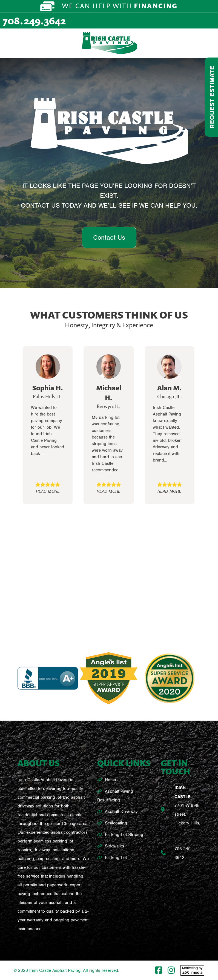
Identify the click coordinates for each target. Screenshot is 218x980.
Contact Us (109, 237)
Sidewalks (114, 846)
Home (110, 780)
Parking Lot (116, 858)
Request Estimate (212, 97)
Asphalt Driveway (121, 812)
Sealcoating (116, 823)
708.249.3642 (34, 21)
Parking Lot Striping (124, 835)
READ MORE (48, 491)
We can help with (109, 6)
